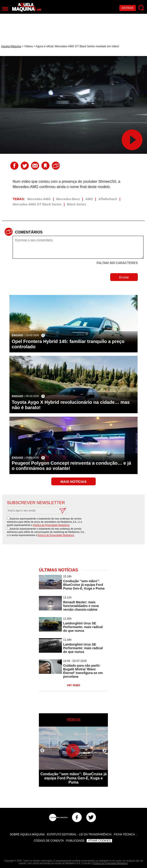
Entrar (128, 8)
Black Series (76, 204)
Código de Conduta (49, 841)
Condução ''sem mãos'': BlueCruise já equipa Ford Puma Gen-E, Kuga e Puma (84, 585)
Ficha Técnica (124, 834)
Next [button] (104, 751)
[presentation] (105, 525)
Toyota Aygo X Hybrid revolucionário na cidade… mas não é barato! (71, 405)
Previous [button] (42, 751)
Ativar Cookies (99, 841)
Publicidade (75, 841)
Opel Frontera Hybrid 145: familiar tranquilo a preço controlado (68, 344)
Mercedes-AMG (39, 199)
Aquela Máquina (11, 46)
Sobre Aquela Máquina (27, 834)
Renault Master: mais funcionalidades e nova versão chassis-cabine (81, 606)
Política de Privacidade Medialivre (51, 525)
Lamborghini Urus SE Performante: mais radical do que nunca (83, 627)
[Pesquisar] (141, 8)
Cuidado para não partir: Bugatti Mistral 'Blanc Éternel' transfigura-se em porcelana (83, 671)
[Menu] (5, 9)
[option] (73, 757)
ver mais (73, 685)
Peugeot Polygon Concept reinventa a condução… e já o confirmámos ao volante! (71, 466)
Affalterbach (108, 199)
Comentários (29, 232)
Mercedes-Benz (68, 199)
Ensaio (17, 335)
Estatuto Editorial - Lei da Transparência (79, 834)
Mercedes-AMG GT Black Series (37, 204)
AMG (89, 199)
